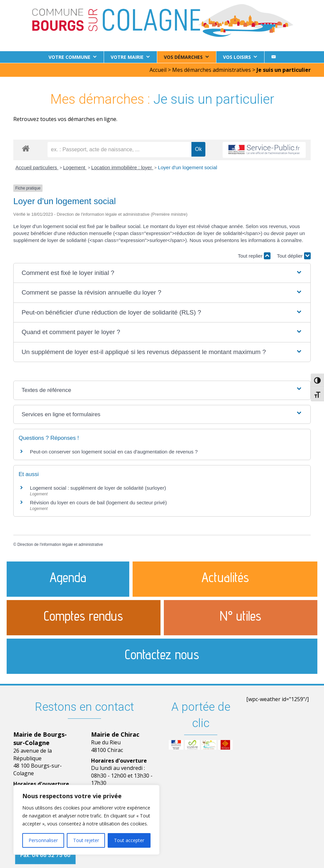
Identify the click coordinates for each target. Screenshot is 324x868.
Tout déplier (294, 255)
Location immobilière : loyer (122, 167)
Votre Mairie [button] (127, 57)
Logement (75, 167)
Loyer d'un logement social (187, 167)
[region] (86, 820)
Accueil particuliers (37, 167)
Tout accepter (129, 840)
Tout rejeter (86, 840)
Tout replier (254, 255)
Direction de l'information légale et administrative (60, 544)
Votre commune (69, 57)
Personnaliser (43, 840)
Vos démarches (183, 57)
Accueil (158, 69)
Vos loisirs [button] (237, 57)
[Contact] (273, 57)
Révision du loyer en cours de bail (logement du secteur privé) (98, 502)
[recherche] (119, 149)
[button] (162, 273)
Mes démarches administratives (212, 69)
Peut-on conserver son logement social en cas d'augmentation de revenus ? (114, 451)
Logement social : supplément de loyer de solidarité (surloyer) (98, 488)
